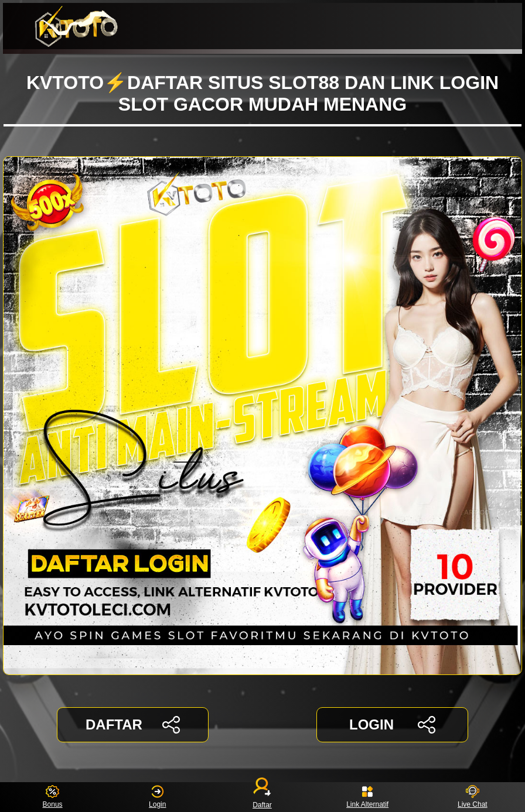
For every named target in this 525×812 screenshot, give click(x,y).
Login (157, 797)
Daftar (262, 797)
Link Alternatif (367, 797)
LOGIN (392, 725)
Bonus (53, 797)
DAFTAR (133, 725)
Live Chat (473, 797)
